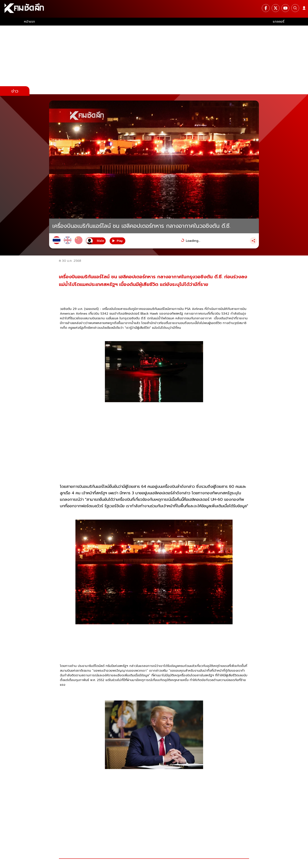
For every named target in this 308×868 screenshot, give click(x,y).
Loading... (193, 241)
